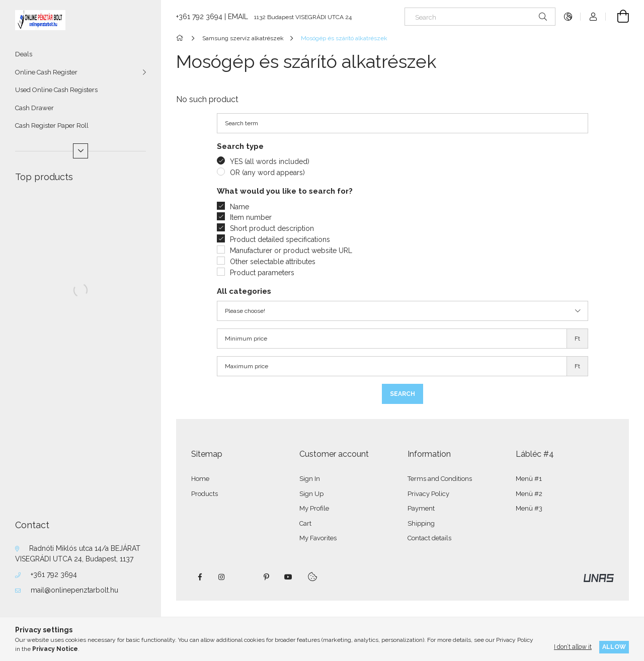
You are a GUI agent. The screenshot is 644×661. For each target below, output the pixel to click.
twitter (244, 577)
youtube (288, 577)
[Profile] (593, 17)
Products (205, 494)
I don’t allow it (573, 647)
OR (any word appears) (267, 173)
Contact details (429, 538)
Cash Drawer (34, 108)
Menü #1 (529, 479)
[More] (80, 151)
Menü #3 (529, 508)
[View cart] (617, 17)
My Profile (314, 508)
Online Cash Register (46, 72)
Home (200, 479)
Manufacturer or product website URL (291, 251)
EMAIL (238, 17)
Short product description (272, 228)
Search (403, 394)
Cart (305, 523)
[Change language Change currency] (568, 17)
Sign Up (311, 494)
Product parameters (262, 273)
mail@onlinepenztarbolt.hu (74, 590)
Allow (614, 647)
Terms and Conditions (440, 479)
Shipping (421, 523)
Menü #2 (529, 494)
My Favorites (318, 538)
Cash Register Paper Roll (52, 126)
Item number (251, 217)
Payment (421, 508)
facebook (200, 577)
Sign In (310, 479)
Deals (24, 54)
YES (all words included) (270, 161)
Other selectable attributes (273, 262)
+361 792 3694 (54, 574)
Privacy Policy (428, 494)
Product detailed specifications (280, 239)
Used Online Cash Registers (56, 90)
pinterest (266, 577)
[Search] (480, 17)
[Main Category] (181, 38)
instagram (222, 577)
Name (239, 207)
